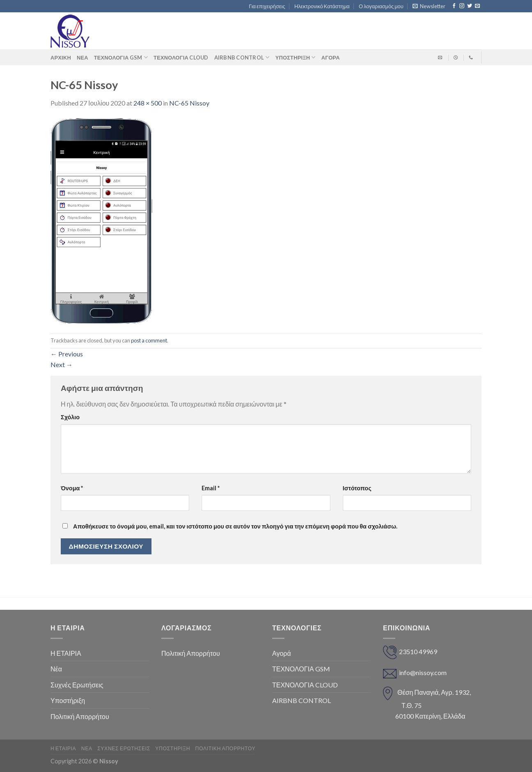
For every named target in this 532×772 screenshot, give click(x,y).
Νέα (83, 57)
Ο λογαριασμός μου (381, 6)
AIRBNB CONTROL (242, 57)
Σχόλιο (70, 417)
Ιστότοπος (357, 488)
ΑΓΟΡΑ (331, 57)
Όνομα (72, 488)
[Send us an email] (477, 6)
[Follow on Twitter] (470, 6)
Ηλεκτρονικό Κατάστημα (322, 6)
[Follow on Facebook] (454, 6)
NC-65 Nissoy (189, 103)
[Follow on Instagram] (462, 6)
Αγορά (282, 653)
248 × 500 (148, 103)
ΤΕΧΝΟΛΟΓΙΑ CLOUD (181, 57)
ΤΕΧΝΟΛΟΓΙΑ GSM (121, 57)
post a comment (149, 340)
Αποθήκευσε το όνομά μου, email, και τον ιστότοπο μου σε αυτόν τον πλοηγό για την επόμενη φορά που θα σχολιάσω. (235, 526)
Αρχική (61, 57)
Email (211, 488)
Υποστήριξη (296, 57)
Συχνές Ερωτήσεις (77, 685)
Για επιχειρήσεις (267, 6)
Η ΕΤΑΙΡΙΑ (66, 653)
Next (62, 364)
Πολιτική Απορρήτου (80, 716)
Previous (67, 354)
